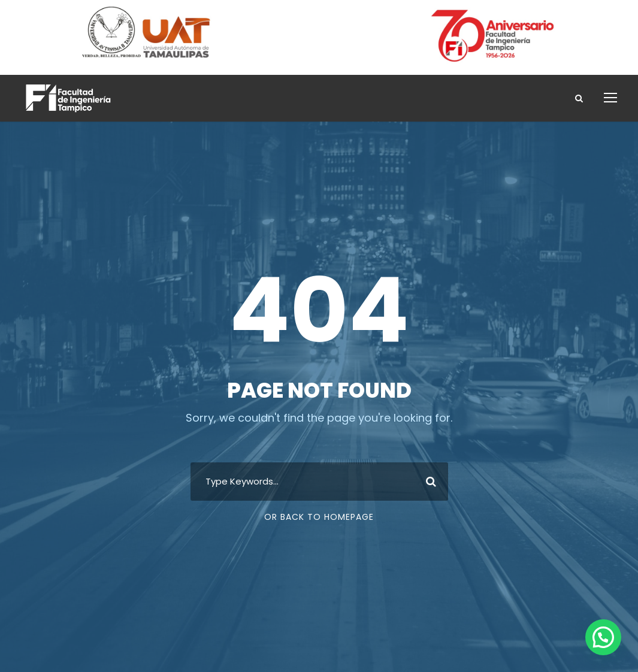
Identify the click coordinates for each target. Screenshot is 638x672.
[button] (603, 637)
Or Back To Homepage (319, 517)
